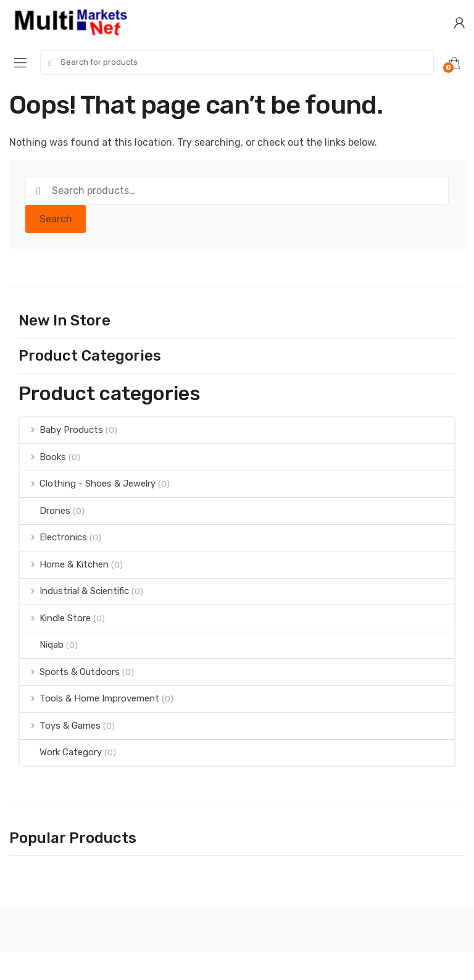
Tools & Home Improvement (89, 698)
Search (56, 219)
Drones (45, 511)
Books (43, 457)
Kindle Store (55, 618)
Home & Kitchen (64, 564)
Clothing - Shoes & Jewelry (88, 484)
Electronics (53, 537)
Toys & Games (60, 726)
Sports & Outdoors (70, 672)
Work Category (61, 752)
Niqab (42, 645)
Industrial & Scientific (74, 591)
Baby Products (61, 430)
